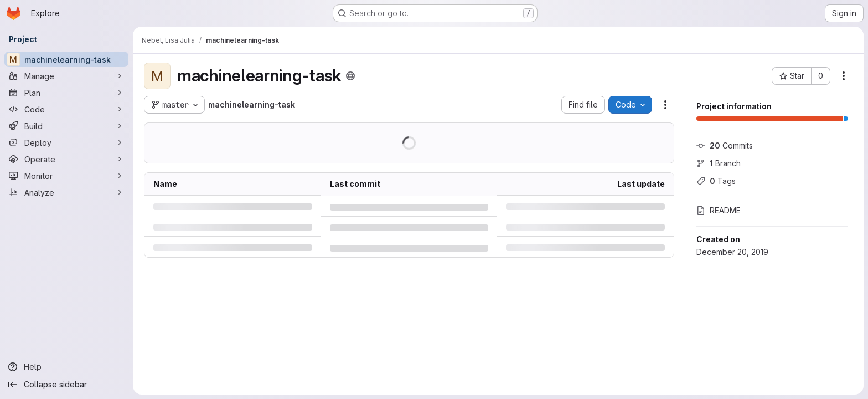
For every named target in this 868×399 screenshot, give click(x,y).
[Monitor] (66, 176)
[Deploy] (66, 142)
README (719, 210)
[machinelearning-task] (66, 59)
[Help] (66, 367)
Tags (716, 181)
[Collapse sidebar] (66, 385)
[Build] (66, 126)
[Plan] (66, 93)
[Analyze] (66, 192)
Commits (725, 145)
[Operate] (66, 159)
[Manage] (66, 76)
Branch (719, 163)
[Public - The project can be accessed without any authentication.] (350, 76)
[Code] (66, 109)
